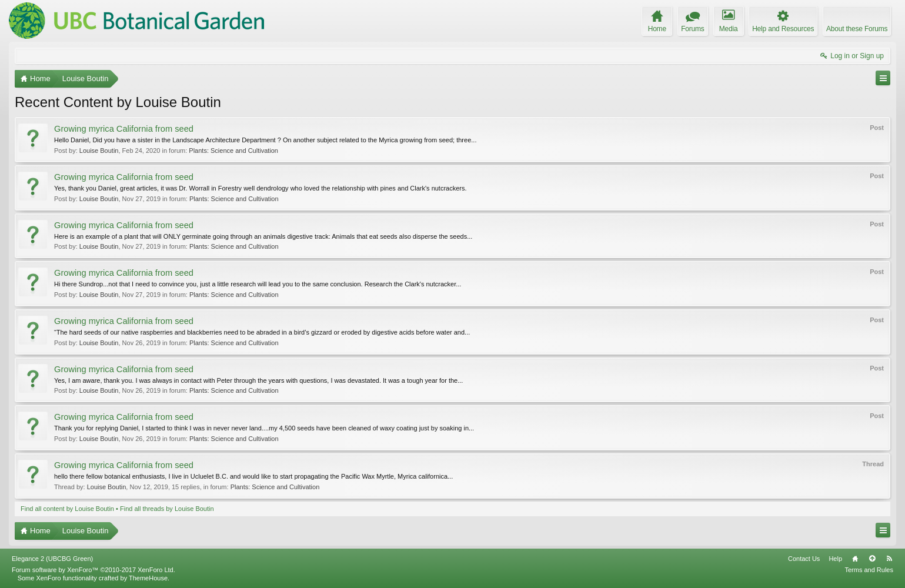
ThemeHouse (148, 578)
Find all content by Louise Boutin (67, 509)
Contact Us (804, 559)
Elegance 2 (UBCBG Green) (52, 559)
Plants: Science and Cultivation (233, 151)
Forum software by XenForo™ (93, 570)
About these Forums (857, 29)
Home (855, 559)
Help (835, 559)
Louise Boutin (99, 151)
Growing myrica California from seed (124, 129)
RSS (889, 559)
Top (872, 559)
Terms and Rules (869, 570)
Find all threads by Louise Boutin (167, 509)
